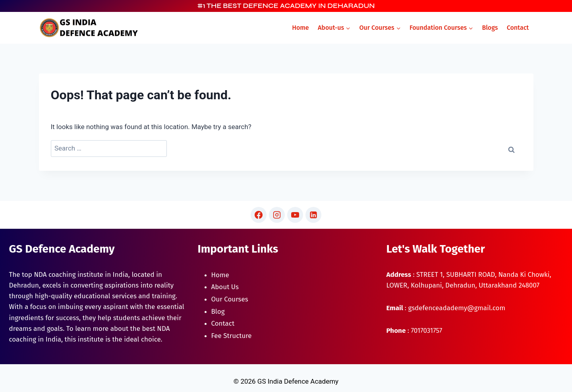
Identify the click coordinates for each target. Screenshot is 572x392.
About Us (225, 287)
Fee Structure (232, 336)
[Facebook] (259, 215)
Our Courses (230, 299)
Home (300, 28)
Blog (218, 312)
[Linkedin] (313, 215)
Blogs (490, 28)
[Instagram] (277, 215)
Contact (518, 28)
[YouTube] (295, 215)
